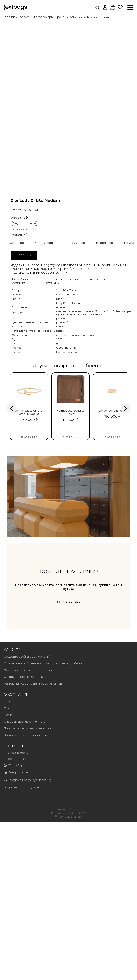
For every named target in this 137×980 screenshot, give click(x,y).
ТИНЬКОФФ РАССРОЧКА (69, 970)
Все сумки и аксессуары (35, 17)
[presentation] (12, 566)
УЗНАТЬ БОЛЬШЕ (69, 760)
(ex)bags (66, 974)
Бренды (61, 17)
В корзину (24, 413)
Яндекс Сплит (69, 967)
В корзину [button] (29, 595)
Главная (10, 17)
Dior (72, 17)
